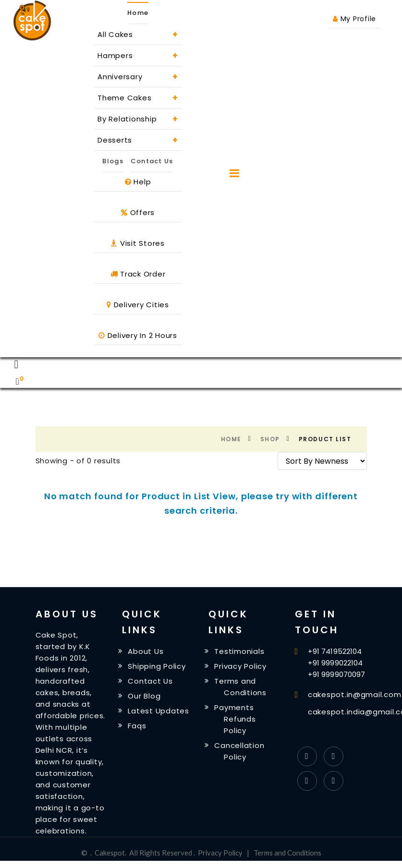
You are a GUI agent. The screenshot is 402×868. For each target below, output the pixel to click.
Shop (270, 439)
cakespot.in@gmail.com (355, 694)
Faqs (138, 728)
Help (138, 182)
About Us (146, 651)
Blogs (113, 161)
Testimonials (240, 651)
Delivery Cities (138, 305)
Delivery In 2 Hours (138, 335)
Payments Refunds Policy (236, 721)
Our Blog (145, 697)
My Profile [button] (354, 19)
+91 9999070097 (336, 674)
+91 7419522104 (335, 651)
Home (231, 439)
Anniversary (138, 77)
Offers (138, 212)
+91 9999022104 (335, 663)
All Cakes (138, 34)
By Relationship (138, 119)
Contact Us (152, 161)
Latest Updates (159, 713)
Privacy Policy (241, 667)
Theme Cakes (138, 98)
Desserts (138, 140)
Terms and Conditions (288, 853)
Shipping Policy (158, 667)
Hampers (138, 55)
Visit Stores (138, 243)
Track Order (138, 274)
